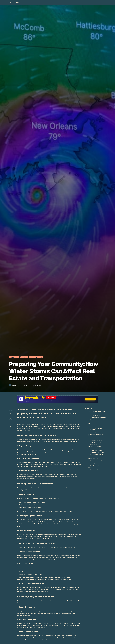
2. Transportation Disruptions (98, 418)
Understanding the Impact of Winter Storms (97, 412)
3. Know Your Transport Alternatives (97, 443)
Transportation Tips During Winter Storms (96, 435)
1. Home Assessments (96, 426)
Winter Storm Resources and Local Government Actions (96, 458)
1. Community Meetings (96, 450)
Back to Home (15, 3)
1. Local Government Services (98, 461)
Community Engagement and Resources (95, 447)
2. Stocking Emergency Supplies (96, 429)
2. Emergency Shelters (96, 463)
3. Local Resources (95, 465)
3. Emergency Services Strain (98, 420)
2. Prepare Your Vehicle (96, 440)
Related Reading (95, 470)
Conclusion (90, 468)
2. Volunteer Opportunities (97, 452)
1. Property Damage (95, 415)
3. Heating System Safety (97, 432)
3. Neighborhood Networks (97, 455)
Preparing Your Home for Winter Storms (96, 423)
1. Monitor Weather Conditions (98, 438)
